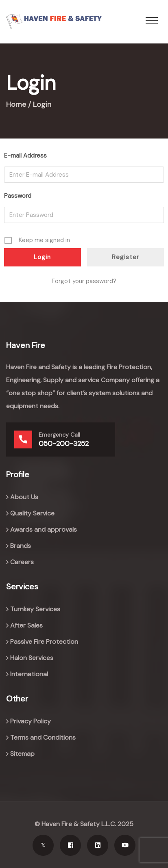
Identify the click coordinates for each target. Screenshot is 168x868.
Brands (21, 546)
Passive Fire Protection (44, 642)
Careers (22, 562)
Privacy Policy (31, 721)
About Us (24, 497)
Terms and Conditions (43, 737)
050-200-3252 (64, 444)
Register (125, 257)
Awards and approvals (44, 529)
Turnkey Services (35, 609)
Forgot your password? (84, 281)
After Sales (26, 625)
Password (18, 196)
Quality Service (32, 513)
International (29, 674)
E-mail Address (25, 156)
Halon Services (32, 658)
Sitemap (22, 754)
